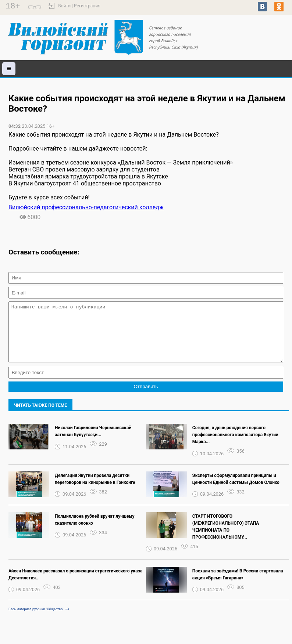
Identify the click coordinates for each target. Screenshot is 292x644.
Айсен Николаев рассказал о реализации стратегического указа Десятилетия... (75, 585)
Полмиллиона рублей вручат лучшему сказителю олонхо (95, 531)
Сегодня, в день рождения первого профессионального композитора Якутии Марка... (235, 446)
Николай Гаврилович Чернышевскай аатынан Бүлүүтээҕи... (93, 442)
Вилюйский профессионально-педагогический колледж (86, 207)
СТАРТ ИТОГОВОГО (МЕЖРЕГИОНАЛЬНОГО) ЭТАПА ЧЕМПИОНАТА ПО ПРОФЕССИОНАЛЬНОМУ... (226, 538)
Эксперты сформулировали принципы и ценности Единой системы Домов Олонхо (236, 490)
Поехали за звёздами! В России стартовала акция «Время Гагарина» (238, 585)
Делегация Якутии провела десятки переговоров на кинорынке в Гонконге (95, 490)
